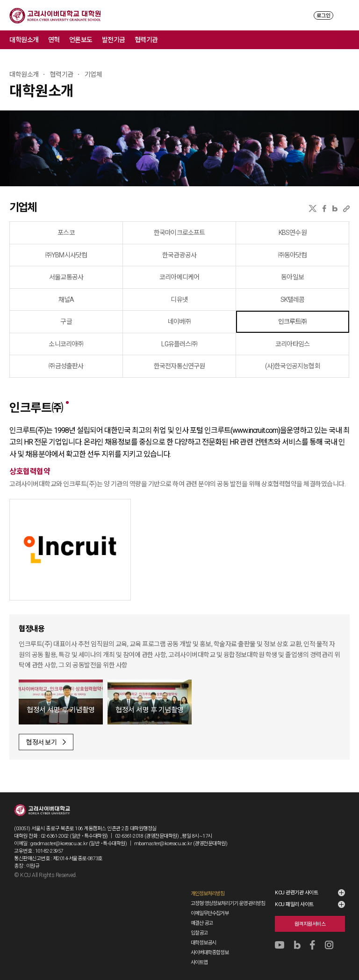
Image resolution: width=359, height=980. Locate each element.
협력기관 (146, 40)
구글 (66, 322)
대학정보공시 (203, 943)
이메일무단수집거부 (210, 913)
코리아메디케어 (179, 277)
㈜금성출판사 (66, 366)
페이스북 (324, 208)
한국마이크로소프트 (179, 233)
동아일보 (292, 277)
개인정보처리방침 (208, 894)
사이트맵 (199, 962)
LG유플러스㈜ (179, 344)
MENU (345, 15)
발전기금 (114, 40)
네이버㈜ (179, 322)
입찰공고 (199, 933)
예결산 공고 (202, 923)
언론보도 (81, 40)
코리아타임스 (292, 344)
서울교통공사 (66, 277)
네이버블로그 (335, 208)
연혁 (54, 40)
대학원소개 (24, 40)
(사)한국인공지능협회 (293, 366)
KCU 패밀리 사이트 (294, 904)
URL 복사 (346, 208)
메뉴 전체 (350, 40)
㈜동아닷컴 (293, 255)
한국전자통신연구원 (179, 366)
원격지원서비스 (310, 924)
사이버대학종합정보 (210, 953)
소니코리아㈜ (66, 344)
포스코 (66, 233)
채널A (66, 300)
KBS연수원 (293, 233)
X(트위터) (312, 208)
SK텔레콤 (293, 300)
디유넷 (179, 300)
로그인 (323, 16)
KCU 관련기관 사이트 (296, 893)
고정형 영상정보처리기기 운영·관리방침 (228, 903)
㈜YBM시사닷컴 (66, 255)
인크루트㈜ (293, 322)
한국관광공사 (179, 255)
